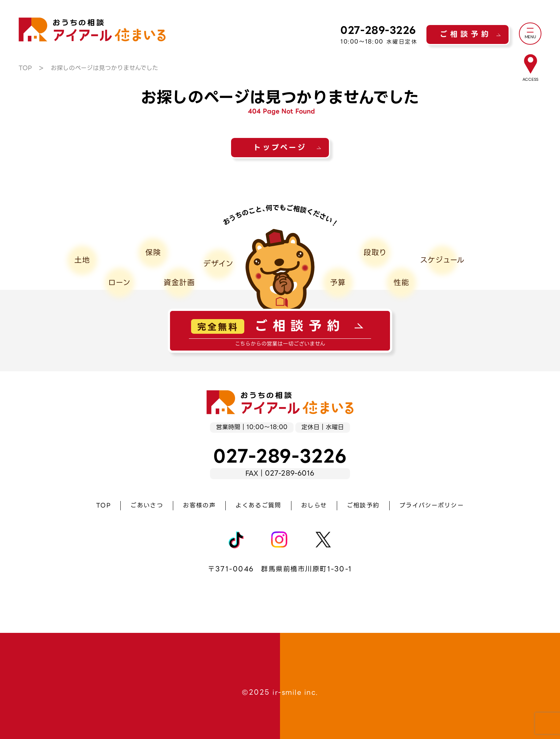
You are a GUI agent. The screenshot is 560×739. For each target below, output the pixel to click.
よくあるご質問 (258, 505)
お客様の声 (199, 505)
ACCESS (530, 80)
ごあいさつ (147, 505)
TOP (25, 68)
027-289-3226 (378, 30)
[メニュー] (530, 34)
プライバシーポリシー (432, 505)
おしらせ (314, 505)
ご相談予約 (466, 34)
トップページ (280, 148)
